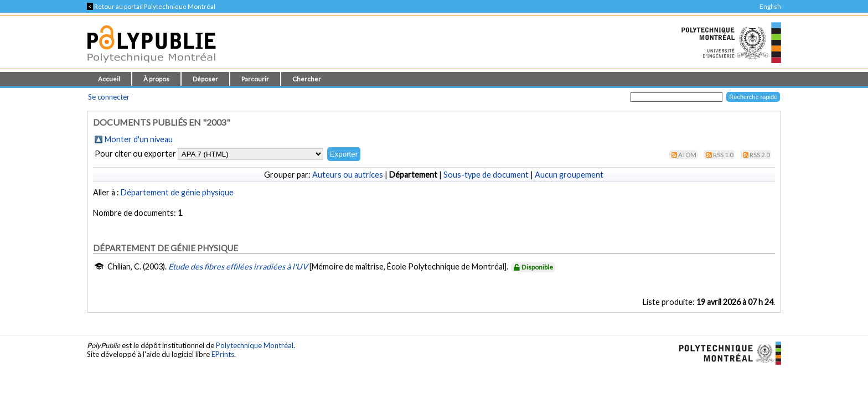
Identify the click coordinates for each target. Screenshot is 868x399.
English (770, 6)
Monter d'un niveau (139, 139)
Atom (687, 155)
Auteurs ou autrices (348, 175)
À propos (156, 79)
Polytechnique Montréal (255, 345)
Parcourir (255, 79)
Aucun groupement (569, 175)
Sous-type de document (486, 175)
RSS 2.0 (760, 155)
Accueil (109, 79)
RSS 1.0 (723, 155)
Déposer (205, 79)
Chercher (307, 79)
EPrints (223, 354)
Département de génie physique (177, 192)
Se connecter (109, 97)
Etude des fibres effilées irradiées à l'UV (238, 266)
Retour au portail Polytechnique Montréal (151, 6)
